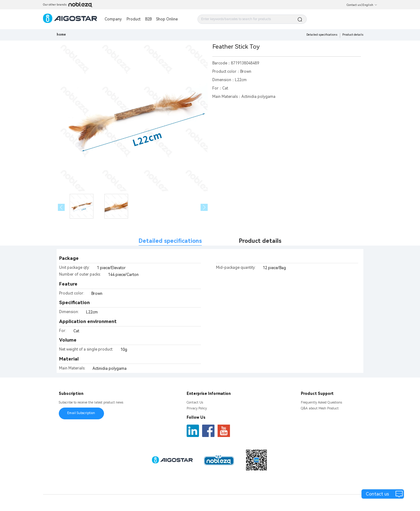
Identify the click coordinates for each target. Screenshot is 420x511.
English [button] (370, 5)
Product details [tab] (260, 241)
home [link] (61, 35)
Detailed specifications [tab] (170, 241)
